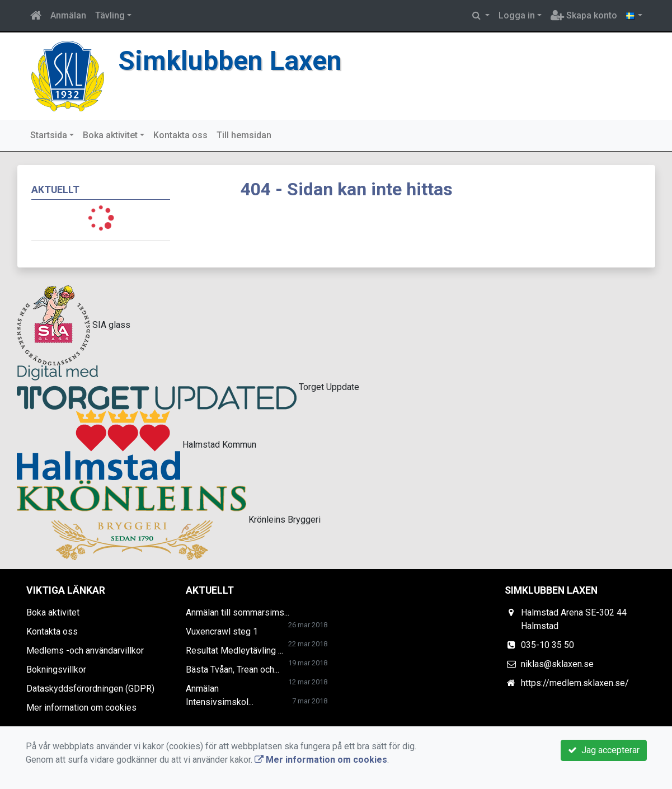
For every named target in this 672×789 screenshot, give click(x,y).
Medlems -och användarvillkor (85, 651)
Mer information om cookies (81, 708)
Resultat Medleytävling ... (234, 651)
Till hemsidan (244, 135)
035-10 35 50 (548, 645)
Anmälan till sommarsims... (238, 612)
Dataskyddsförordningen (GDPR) (90, 689)
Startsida (49, 135)
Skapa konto (584, 15)
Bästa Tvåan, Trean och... (232, 670)
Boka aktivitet (110, 135)
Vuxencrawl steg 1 (222, 631)
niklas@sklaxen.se (557, 664)
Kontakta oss (180, 135)
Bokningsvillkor (56, 670)
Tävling (110, 15)
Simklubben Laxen (230, 61)
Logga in (517, 15)
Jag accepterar (604, 750)
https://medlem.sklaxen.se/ (575, 683)
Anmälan (68, 15)
